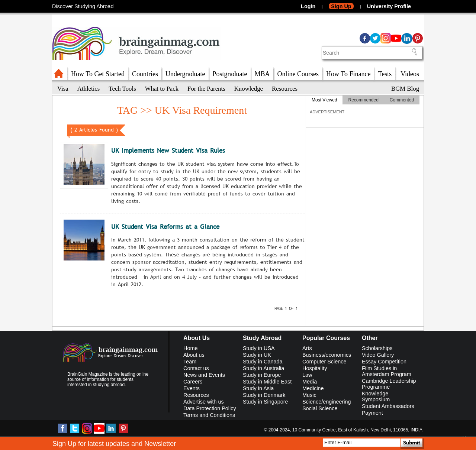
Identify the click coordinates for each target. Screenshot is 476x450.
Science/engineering (327, 402)
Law (307, 375)
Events (192, 388)
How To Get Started (98, 74)
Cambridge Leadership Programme (389, 384)
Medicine (313, 388)
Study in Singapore (266, 402)
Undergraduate (185, 74)
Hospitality (315, 368)
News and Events (204, 375)
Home (190, 348)
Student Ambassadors (388, 406)
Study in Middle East (267, 382)
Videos (410, 74)
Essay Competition (384, 362)
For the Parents (206, 89)
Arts (307, 348)
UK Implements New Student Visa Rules (168, 151)
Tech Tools (122, 89)
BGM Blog (405, 89)
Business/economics (327, 355)
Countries (145, 74)
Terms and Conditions (209, 415)
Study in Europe (262, 375)
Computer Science (324, 362)
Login (308, 6)
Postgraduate (230, 74)
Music (309, 395)
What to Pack (162, 89)
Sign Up (341, 6)
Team (190, 362)
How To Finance (348, 74)
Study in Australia (263, 368)
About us (194, 355)
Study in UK (257, 355)
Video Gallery (378, 355)
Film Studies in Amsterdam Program (387, 371)
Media (310, 382)
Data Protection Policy (210, 408)
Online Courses (298, 74)
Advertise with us (204, 402)
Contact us (196, 368)
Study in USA (259, 348)
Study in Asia (258, 388)
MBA (262, 74)
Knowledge (249, 89)
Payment (372, 413)
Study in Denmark (264, 395)
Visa (63, 89)
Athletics (89, 89)
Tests (385, 74)
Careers (193, 382)
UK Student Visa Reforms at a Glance (165, 227)
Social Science (320, 408)
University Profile (389, 6)
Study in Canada (263, 362)
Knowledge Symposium (376, 396)
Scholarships (377, 348)
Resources (285, 89)
